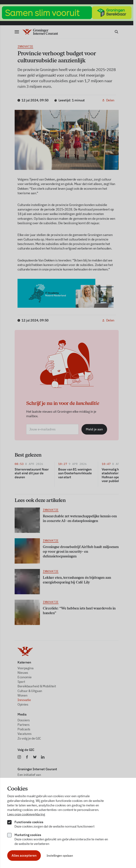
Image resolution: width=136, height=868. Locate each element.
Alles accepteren (24, 855)
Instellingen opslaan (60, 856)
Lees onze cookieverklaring (26, 814)
